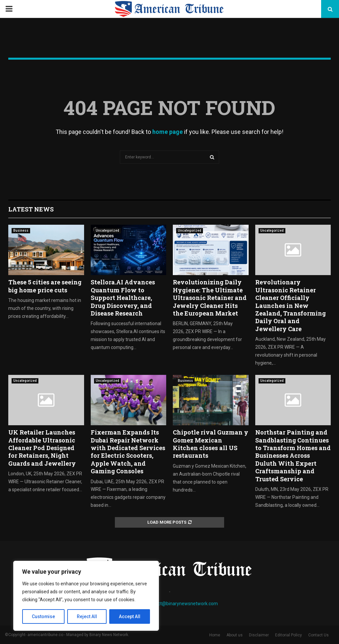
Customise (44, 616)
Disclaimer (259, 635)
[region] (86, 596)
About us (235, 635)
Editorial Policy (289, 635)
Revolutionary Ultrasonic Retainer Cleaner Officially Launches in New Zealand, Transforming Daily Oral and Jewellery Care (291, 305)
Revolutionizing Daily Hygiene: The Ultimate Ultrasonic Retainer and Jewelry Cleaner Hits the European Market (210, 298)
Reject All (87, 616)
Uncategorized (107, 231)
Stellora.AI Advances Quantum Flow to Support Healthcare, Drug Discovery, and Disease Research (123, 298)
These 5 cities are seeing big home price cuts (45, 286)
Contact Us (318, 635)
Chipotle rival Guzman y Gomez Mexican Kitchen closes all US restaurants (211, 444)
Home (215, 635)
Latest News (31, 209)
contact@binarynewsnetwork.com (182, 604)
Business (21, 231)
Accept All (130, 616)
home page (168, 132)
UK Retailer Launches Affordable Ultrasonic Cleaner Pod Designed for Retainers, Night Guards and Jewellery (42, 448)
